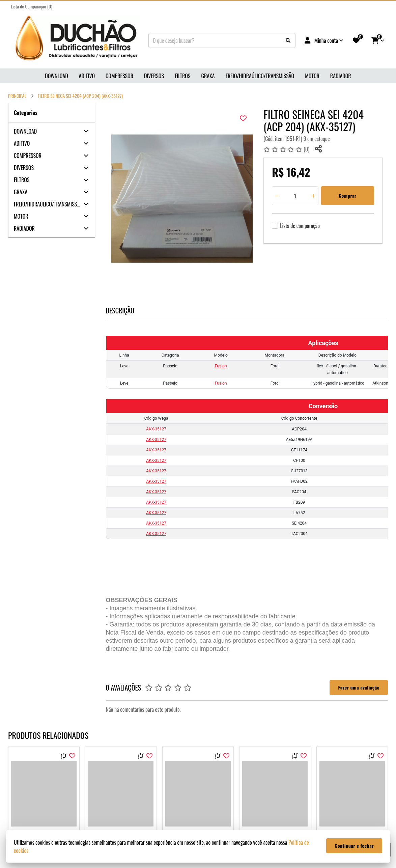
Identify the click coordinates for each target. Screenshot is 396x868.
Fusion (221, 366)
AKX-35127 (156, 429)
